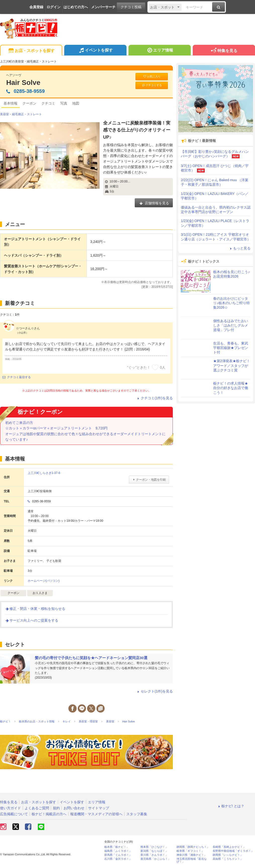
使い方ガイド (10, 808)
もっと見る (240, 248)
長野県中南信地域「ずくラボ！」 (233, 851)
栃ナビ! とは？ (231, 806)
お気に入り (152, 77)
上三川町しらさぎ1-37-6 (44, 473)
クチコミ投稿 (131, 7)
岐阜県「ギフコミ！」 (190, 851)
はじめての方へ (76, 7)
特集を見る (224, 51)
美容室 (4, 114)
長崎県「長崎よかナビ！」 (229, 847)
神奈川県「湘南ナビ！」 (192, 855)
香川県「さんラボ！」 (154, 855)
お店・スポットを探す (31, 51)
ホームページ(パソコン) (44, 581)
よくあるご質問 (37, 808)
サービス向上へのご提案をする (32, 620)
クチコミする (152, 85)
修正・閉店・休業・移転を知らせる (35, 609)
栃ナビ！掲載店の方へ (49, 814)
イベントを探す (95, 51)
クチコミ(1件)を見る (155, 398)
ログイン (54, 7)
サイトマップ (99, 808)
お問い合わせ (74, 808)
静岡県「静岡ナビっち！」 (193, 847)
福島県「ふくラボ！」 (118, 851)
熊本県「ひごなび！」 (154, 847)
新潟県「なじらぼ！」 (154, 851)
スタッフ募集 (137, 814)
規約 (56, 808)
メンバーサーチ (103, 7)
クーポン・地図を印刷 (149, 480)
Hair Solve (23, 83)
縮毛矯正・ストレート (27, 114)
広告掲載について (14, 814)
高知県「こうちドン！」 (228, 859)
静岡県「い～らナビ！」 (228, 855)
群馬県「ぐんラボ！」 (118, 855)
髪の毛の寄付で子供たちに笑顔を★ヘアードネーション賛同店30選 (91, 658)
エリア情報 (159, 51)
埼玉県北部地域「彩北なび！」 (192, 860)
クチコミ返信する (17, 377)
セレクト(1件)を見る (155, 691)
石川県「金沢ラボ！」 (118, 859)
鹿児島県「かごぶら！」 (156, 859)
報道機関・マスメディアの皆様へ (96, 814)
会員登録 (36, 7)
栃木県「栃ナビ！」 (117, 847)
